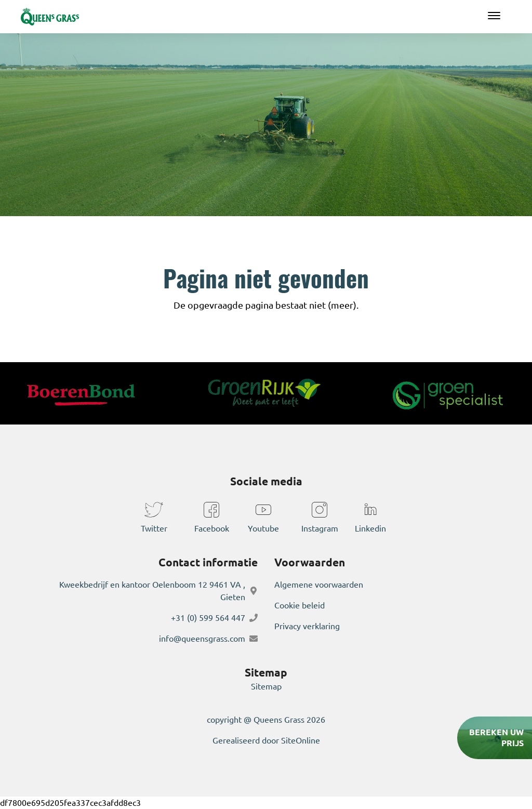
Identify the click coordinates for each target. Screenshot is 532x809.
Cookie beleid (300, 605)
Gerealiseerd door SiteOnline (266, 740)
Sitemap (266, 686)
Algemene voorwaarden (319, 585)
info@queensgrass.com (202, 639)
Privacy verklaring (307, 626)
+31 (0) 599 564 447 (208, 618)
